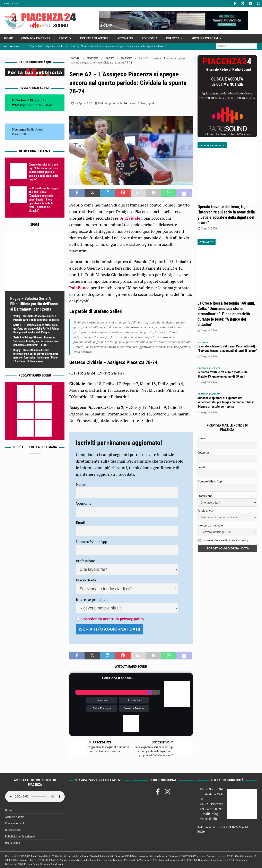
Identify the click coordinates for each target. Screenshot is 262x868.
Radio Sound (12, 3)
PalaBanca (79, 288)
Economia (150, 38)
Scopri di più (208, 819)
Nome (81, 484)
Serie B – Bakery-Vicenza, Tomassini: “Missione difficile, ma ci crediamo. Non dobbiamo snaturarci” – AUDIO (36, 341)
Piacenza (102, 700)
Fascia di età (86, 580)
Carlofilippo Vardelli (110, 103)
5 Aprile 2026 (209, 228)
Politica (173, 38)
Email (80, 522)
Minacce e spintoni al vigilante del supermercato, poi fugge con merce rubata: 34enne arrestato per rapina (226, 402)
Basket (132, 103)
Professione (85, 561)
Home (8, 38)
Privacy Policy (32, 864)
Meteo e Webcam (205, 38)
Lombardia (134, 700)
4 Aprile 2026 (209, 382)
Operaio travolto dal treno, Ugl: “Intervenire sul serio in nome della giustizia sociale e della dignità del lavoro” (44, 172)
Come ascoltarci (15, 823)
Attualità (125, 38)
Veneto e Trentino (134, 708)
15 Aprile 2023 (83, 103)
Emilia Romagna (102, 708)
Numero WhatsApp (91, 541)
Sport (63, 38)
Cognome (84, 503)
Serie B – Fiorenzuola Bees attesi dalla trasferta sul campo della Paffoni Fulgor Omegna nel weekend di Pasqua (36, 329)
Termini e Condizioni (51, 864)
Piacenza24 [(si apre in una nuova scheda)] (19, 134)
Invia (49, 105)
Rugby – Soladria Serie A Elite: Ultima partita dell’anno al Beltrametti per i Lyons (34, 304)
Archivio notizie (15, 817)
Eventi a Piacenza (94, 38)
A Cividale (130, 218)
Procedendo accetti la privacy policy (113, 619)
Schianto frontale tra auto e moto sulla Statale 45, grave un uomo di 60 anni (223, 374)
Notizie (92, 58)
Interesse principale (92, 599)
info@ (215, 814)
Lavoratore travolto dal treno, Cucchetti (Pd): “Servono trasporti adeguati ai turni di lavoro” (227, 348)
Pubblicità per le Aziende (20, 836)
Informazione (13, 830)
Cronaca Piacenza (36, 38)
